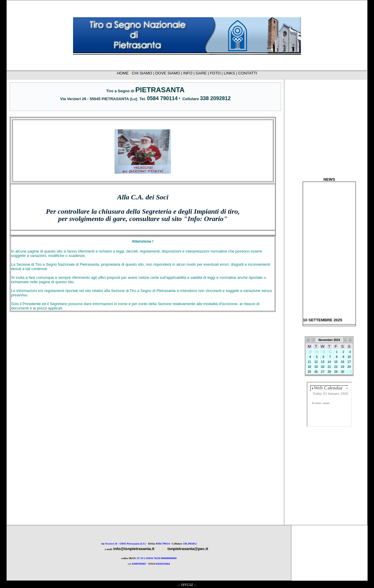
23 (343, 367)
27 (323, 372)
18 (309, 367)
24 (349, 367)
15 (336, 362)
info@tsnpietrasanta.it (134, 549)
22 (336, 367)
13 (323, 362)
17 (349, 362)
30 (343, 372)
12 (316, 362)
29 (336, 372)
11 (309, 362)
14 (329, 362)
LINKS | (231, 73)
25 (309, 372)
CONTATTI (248, 73)
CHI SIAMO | (143, 73)
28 (329, 372)
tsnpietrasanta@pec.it (188, 549)
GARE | (203, 73)
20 (323, 367)
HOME (123, 73)
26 (316, 372)
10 (349, 357)
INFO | (189, 73)
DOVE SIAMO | (169, 73)
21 (329, 367)
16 (343, 362)
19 (316, 367)
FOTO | (217, 73)
